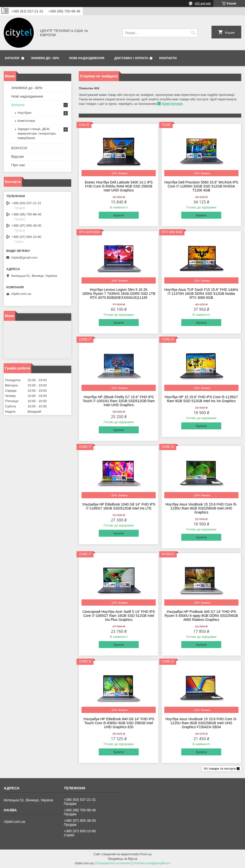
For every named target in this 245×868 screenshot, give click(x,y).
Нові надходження (87, 58)
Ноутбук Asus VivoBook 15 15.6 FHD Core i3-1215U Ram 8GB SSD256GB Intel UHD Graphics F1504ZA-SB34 (201, 723)
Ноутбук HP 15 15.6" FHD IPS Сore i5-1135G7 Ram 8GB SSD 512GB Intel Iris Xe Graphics (201, 399)
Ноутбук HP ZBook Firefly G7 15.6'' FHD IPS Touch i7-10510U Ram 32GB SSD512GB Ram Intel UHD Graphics (119, 401)
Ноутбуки (24, 113)
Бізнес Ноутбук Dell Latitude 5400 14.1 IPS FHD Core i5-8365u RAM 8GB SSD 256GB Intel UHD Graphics (119, 186)
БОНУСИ (19, 148)
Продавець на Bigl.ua (122, 859)
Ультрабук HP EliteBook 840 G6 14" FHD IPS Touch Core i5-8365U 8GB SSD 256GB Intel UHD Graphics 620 (119, 723)
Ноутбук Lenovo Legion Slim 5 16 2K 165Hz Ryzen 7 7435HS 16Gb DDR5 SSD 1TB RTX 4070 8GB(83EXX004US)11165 (119, 294)
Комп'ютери (172, 104)
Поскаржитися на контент (113, 863)
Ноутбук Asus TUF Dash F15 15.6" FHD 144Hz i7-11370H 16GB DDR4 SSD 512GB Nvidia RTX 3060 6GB (201, 294)
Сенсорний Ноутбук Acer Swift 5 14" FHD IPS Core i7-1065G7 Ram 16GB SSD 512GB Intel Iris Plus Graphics (119, 616)
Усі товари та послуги (220, 769)
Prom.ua (146, 854)
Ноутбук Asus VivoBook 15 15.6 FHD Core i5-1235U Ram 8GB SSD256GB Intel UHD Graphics (201, 508)
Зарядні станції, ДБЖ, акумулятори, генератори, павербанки (37, 133)
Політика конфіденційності (152, 863)
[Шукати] (193, 33)
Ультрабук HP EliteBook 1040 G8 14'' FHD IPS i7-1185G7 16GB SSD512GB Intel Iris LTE (119, 506)
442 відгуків (203, 3)
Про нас (18, 165)
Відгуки (17, 156)
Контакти (168, 58)
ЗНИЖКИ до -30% (45, 58)
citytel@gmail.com (24, 258)
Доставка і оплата (131, 58)
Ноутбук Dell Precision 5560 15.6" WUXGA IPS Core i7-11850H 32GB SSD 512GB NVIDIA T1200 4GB (201, 186)
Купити (119, 215)
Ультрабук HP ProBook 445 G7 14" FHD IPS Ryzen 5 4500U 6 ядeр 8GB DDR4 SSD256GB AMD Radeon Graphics (201, 616)
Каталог (12, 58)
